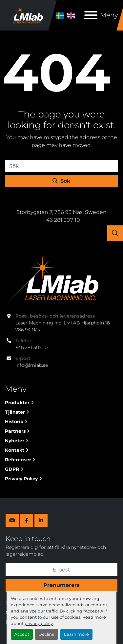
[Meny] (91, 15)
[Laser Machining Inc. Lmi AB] (52, 280)
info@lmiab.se (32, 365)
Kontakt (15, 450)
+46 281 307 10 (31, 347)
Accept (22, 634)
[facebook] (27, 520)
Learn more (76, 634)
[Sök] (61, 166)
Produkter (17, 403)
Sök (61, 181)
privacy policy (39, 623)
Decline (46, 634)
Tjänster (15, 412)
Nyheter (15, 441)
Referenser (18, 460)
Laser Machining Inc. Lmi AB (62, 202)
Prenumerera (61, 585)
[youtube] (12, 520)
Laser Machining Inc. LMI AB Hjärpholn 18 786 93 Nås (63, 326)
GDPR (12, 469)
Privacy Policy (21, 479)
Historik (14, 422)
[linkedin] (41, 520)
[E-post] (61, 570)
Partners (15, 431)
